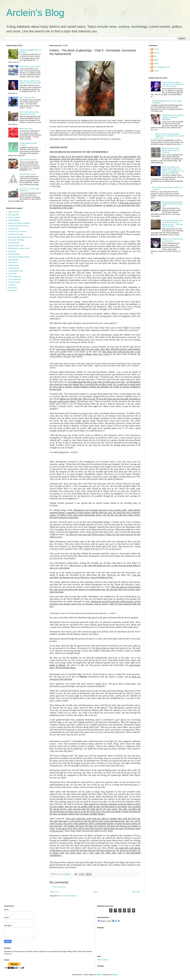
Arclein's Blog (35, 13)
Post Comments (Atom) (68, 896)
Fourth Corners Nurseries (18, 232)
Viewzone (12, 285)
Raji (155, 56)
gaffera (99, 975)
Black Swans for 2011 (28, 98)
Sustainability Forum (16, 271)
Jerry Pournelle (14, 243)
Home (95, 892)
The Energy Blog (14, 276)
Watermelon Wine (26, 129)
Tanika (156, 64)
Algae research (14, 212)
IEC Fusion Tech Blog (16, 240)
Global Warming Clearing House (20, 237)
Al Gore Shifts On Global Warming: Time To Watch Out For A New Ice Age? (173, 84)
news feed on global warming (19, 257)
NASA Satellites (14, 254)
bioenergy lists (14, 215)
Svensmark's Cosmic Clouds (30, 66)
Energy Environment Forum (18, 226)
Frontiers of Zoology (16, 234)
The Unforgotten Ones (162, 67)
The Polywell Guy (15, 279)
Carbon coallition (14, 218)
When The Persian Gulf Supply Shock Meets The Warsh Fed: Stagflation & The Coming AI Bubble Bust (173, 170)
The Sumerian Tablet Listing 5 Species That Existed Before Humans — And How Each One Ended (172, 223)
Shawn (156, 60)
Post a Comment (59, 887)
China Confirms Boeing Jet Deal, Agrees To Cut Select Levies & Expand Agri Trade (170, 136)
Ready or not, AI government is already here (173, 240)
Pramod (156, 53)
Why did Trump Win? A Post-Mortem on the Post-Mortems (30, 82)
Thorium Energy (14, 282)
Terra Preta (12, 274)
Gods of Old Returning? (28, 160)
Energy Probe (13, 229)
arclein (156, 71)
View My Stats (102, 960)
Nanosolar (12, 251)
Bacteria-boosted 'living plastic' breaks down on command (171, 150)
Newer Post (55, 892)
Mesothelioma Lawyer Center (19, 248)
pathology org (13, 260)
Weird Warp (13, 288)
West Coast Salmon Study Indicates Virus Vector (29, 113)
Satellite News (13, 265)
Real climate (13, 262)
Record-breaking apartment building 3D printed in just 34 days (172, 204)
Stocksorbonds (14, 268)
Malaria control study (16, 246)
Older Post (136, 892)
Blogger (115, 975)
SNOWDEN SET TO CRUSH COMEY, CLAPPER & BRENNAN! (173, 117)
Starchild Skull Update (28, 174)
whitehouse (12, 291)
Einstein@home (14, 220)
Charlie (156, 49)
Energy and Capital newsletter (19, 223)
